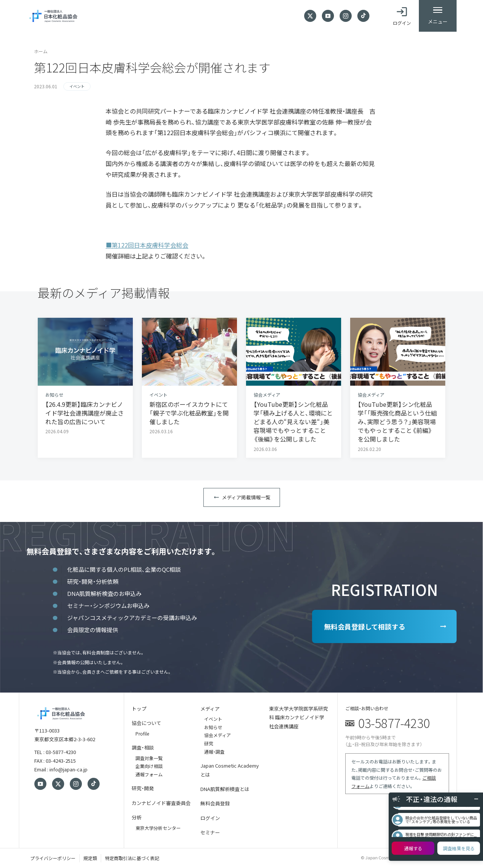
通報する (413, 848)
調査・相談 (143, 747)
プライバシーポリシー (53, 858)
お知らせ (213, 727)
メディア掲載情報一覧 (246, 497)
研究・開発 (143, 788)
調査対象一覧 (149, 758)
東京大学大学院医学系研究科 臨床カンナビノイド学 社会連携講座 (298, 717)
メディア (210, 709)
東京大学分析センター (158, 828)
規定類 (90, 858)
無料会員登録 (215, 803)
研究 (209, 743)
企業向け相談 (149, 766)
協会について (146, 723)
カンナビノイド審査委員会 (161, 803)
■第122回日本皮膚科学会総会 (147, 245)
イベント (213, 719)
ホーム (41, 51)
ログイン (210, 818)
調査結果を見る (459, 848)
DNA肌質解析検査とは (225, 789)
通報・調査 (214, 752)
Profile (142, 733)
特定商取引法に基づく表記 (132, 858)
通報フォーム (149, 774)
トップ (139, 709)
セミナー (210, 832)
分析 (137, 817)
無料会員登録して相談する (365, 626)
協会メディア (218, 735)
